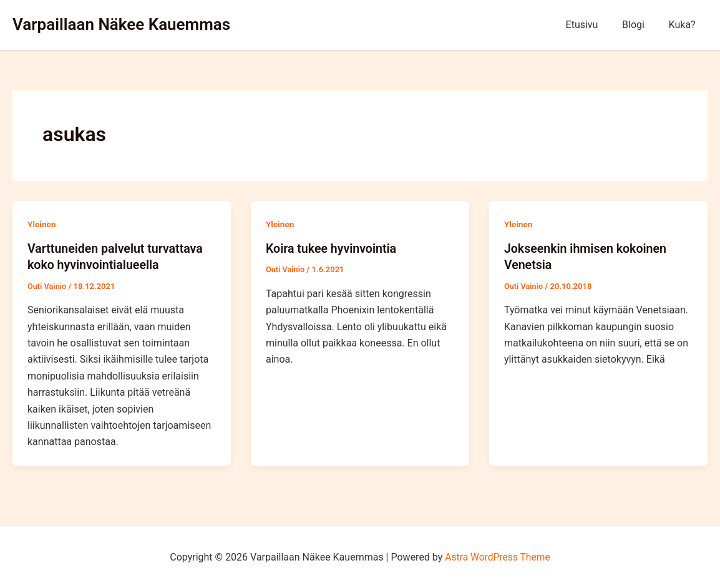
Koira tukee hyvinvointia (333, 248)
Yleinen (42, 224)
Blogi (640, 25)
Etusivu (592, 25)
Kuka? (684, 25)
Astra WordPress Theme (497, 556)
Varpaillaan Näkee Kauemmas (121, 24)
